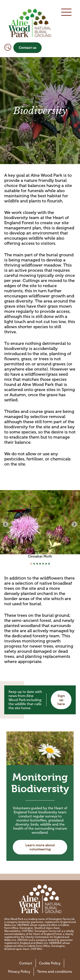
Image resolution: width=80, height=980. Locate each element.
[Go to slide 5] (43, 564)
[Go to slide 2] (34, 564)
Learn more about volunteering (40, 847)
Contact (26, 963)
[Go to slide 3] (37, 564)
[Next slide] (74, 524)
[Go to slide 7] (49, 564)
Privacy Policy (19, 972)
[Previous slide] (6, 524)
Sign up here (61, 700)
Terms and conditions (55, 972)
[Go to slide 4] (40, 564)
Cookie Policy (50, 963)
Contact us (28, 48)
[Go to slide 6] (46, 564)
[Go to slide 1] (31, 564)
